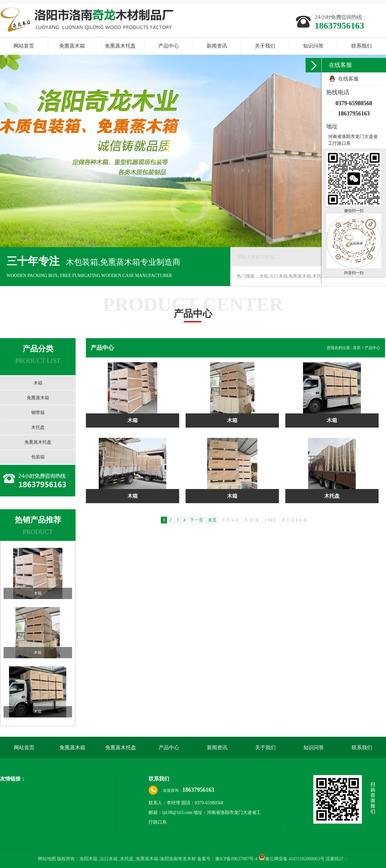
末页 (212, 520)
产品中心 (169, 46)
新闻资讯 (217, 46)
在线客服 (348, 79)
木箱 (38, 383)
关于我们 (265, 46)
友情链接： (13, 779)
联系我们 (362, 46)
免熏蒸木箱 (72, 46)
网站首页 (24, 46)
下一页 (197, 520)
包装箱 (38, 457)
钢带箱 (38, 413)
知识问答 (313, 46)
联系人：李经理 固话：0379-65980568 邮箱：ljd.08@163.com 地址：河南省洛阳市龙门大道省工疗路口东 (205, 813)
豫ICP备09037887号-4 (236, 859)
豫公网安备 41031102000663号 (292, 859)
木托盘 (38, 427)
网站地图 (48, 859)
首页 (357, 348)
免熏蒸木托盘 (120, 46)
